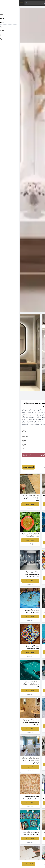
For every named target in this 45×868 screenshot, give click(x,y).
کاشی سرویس (33, 508)
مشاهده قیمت (33, 504)
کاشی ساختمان (33, 768)
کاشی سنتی (33, 546)
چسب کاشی (12, 508)
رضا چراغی (29, 467)
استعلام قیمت (10, 467)
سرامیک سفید (33, 620)
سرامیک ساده (12, 544)
